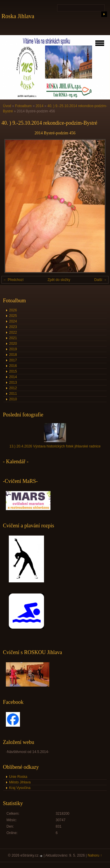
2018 (13, 355)
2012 (13, 388)
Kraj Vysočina (20, 788)
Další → (100, 280)
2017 (13, 360)
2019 (13, 349)
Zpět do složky (59, 280)
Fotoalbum (23, 106)
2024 (13, 321)
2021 (13, 338)
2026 (13, 310)
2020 (13, 344)
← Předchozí (13, 280)
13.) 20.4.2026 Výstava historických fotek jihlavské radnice (55, 446)
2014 (39, 106)
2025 (13, 316)
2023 (13, 327)
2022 (13, 332)
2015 (13, 371)
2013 (13, 382)
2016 (13, 366)
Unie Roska (18, 777)
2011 (13, 394)
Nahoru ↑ (95, 855)
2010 (13, 399)
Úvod (7, 106)
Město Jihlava (20, 782)
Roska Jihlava (18, 16)
